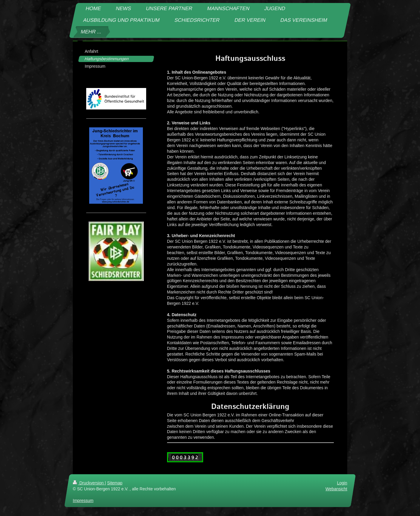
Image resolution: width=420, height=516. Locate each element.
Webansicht (336, 489)
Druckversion (89, 483)
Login (342, 483)
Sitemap (115, 483)
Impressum (83, 500)
